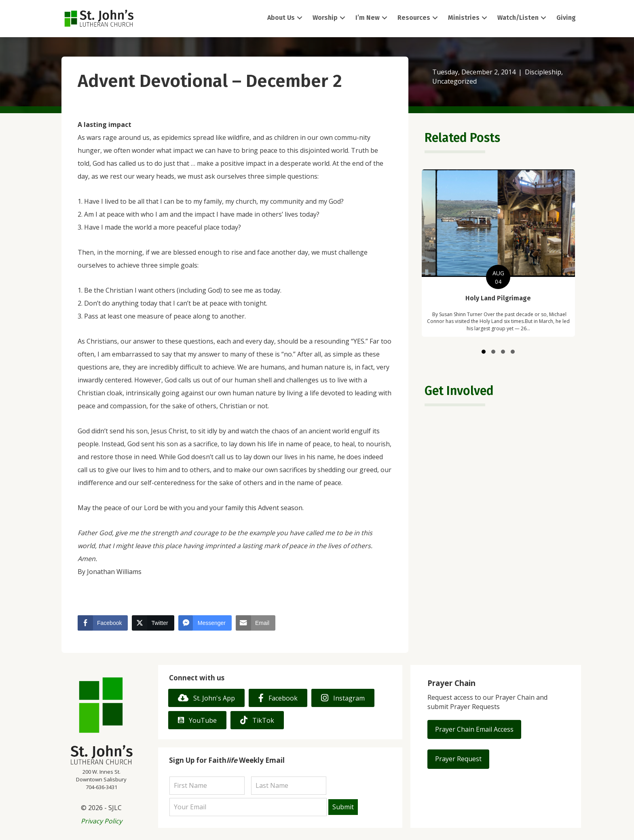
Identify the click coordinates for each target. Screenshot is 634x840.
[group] (498, 253)
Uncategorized (454, 81)
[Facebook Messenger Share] (205, 623)
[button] (300, 18)
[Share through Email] (256, 623)
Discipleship (543, 72)
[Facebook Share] (103, 623)
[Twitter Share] (153, 623)
